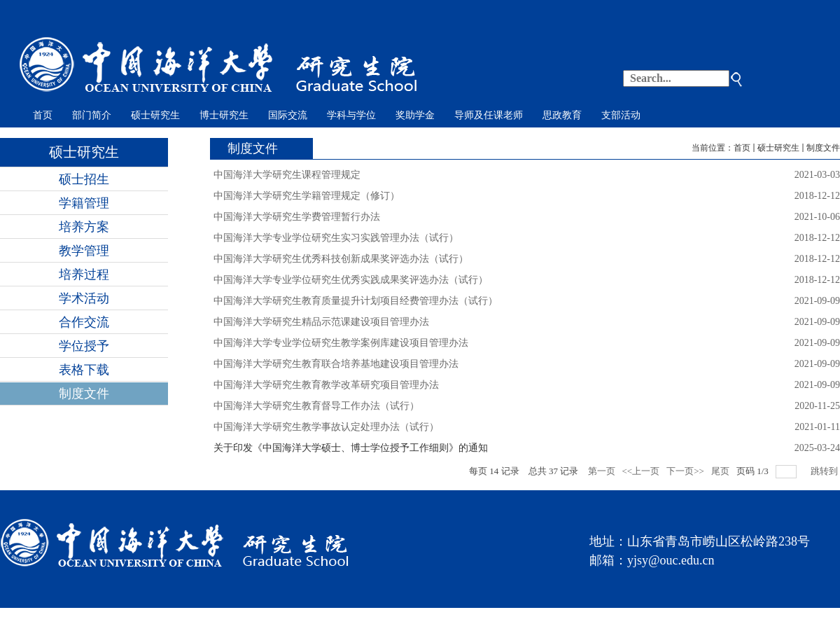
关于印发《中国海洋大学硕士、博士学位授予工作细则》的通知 (351, 448)
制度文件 (823, 148)
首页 (742, 148)
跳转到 (825, 471)
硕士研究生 (778, 148)
